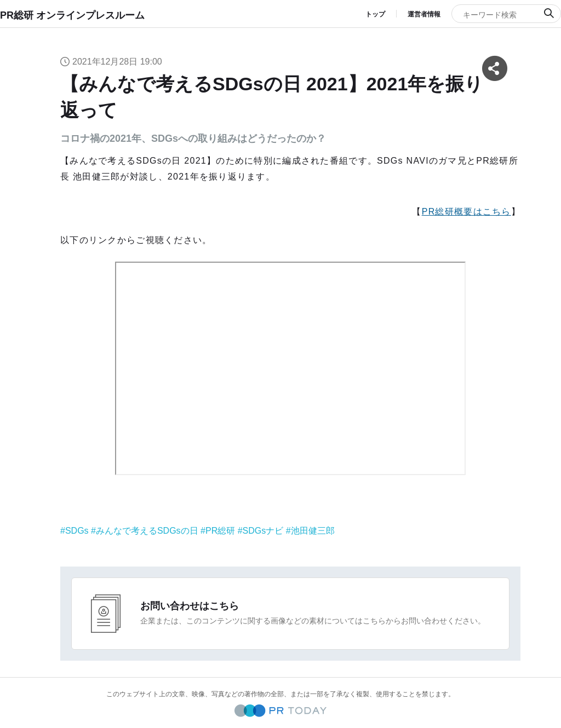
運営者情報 (424, 14)
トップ (375, 14)
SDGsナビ (263, 531)
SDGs (77, 531)
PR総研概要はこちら (466, 212)
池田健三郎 (313, 531)
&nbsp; (290, 368)
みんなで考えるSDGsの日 (147, 531)
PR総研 (220, 531)
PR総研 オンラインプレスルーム (72, 15)
